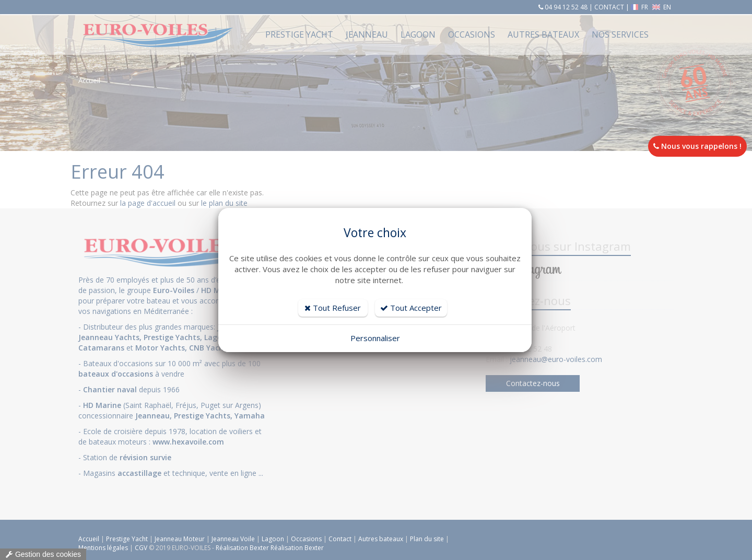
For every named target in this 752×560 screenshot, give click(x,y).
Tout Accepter (411, 308)
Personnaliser (375, 338)
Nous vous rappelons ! (697, 146)
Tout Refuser (333, 308)
